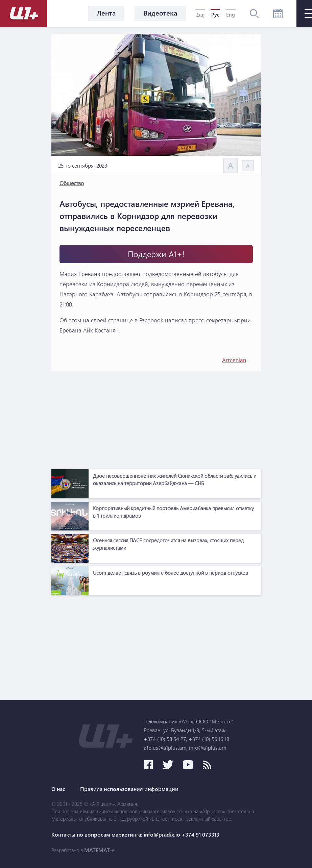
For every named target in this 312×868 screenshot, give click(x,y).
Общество (72, 183)
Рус (215, 15)
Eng (231, 15)
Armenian (234, 360)
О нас (58, 789)
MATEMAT (97, 850)
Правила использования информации (129, 789)
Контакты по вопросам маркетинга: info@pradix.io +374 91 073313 (135, 835)
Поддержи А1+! (156, 254)
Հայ (200, 15)
